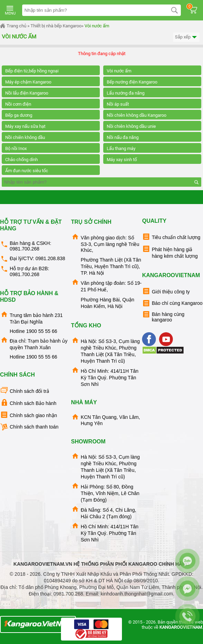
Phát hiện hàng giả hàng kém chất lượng (170, 252)
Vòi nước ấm (97, 26)
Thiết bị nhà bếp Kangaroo (56, 26)
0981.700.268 (25, 249)
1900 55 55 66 (42, 331)
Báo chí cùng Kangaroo (172, 303)
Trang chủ (13, 26)
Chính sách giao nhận (28, 415)
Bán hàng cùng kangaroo (163, 316)
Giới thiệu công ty (166, 291)
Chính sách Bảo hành (28, 403)
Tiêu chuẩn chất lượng (171, 237)
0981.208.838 (50, 258)
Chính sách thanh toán (29, 427)
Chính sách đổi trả (25, 391)
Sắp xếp (186, 37)
